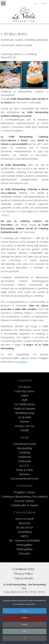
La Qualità (24, 417)
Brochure (25, 523)
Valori (24, 396)
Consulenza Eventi (24, 444)
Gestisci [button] (24, 625)
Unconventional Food (24, 479)
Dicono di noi (24, 527)
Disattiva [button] (24, 618)
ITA (36, 3)
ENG (44, 3)
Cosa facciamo (24, 391)
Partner (25, 422)
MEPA (25, 536)
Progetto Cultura (24, 492)
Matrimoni (24, 457)
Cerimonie (25, 461)
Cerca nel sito (24, 578)
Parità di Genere (24, 409)
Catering (24, 452)
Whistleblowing (25, 413)
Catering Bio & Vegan (25, 505)
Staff (24, 400)
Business (25, 474)
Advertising (24, 532)
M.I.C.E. (25, 466)
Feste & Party (25, 470)
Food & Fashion (25, 501)
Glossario (24, 553)
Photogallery (25, 545)
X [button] (24, 638)
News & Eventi (25, 519)
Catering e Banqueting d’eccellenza (24, 497)
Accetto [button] (24, 611)
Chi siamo (25, 387)
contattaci (21, 362)
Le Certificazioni (24, 404)
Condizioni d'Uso (23, 569)
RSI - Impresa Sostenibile (24, 540)
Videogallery (24, 549)
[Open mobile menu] (3, 3)
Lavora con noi (25, 426)
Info (24, 631)
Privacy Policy (23, 574)
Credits (25, 430)
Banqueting (25, 448)
